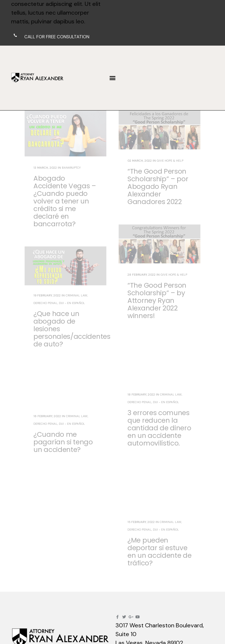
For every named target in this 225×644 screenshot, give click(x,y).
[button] (112, 78)
